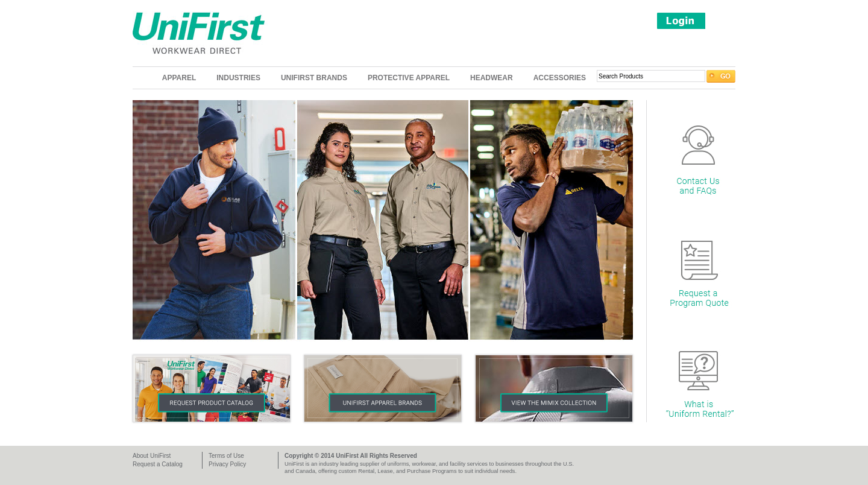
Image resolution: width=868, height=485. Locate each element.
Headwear (492, 78)
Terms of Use (226, 456)
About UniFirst (152, 456)
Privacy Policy (227, 464)
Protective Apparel (409, 78)
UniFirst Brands (314, 78)
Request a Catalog (158, 464)
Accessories (560, 78)
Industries (238, 78)
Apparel (179, 78)
